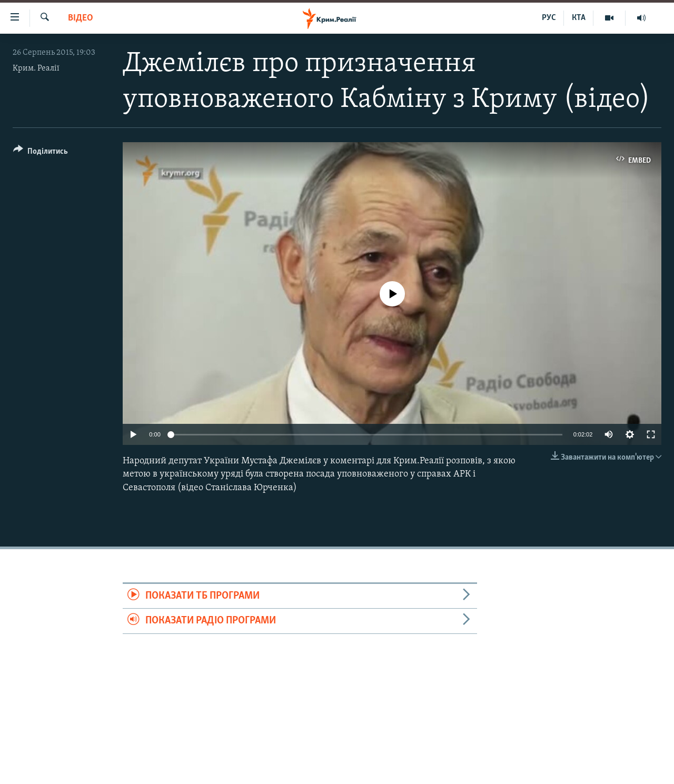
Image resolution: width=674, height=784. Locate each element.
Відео (81, 18)
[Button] (41, 153)
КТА (579, 18)
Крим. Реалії (36, 68)
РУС (549, 18)
